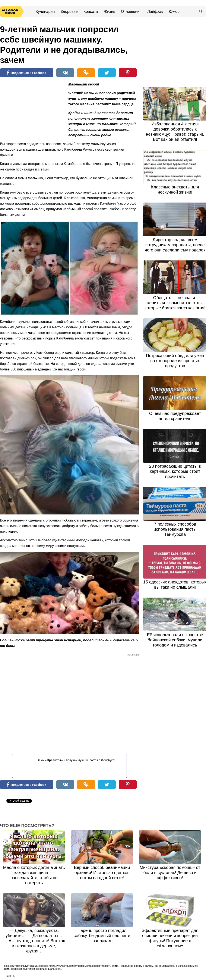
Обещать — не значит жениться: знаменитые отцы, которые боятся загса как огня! (175, 303)
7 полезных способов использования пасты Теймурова (175, 529)
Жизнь (109, 12)
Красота (91, 12)
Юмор (174, 12)
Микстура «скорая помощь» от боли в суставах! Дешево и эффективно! (170, 873)
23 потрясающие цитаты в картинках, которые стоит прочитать (175, 471)
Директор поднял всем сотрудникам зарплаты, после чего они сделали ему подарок (175, 245)
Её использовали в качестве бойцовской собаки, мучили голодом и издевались (175, 640)
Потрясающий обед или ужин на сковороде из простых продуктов (175, 361)
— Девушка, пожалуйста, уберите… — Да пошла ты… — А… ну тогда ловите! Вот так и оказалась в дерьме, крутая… (34, 941)
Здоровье (69, 12)
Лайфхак (155, 12)
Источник (133, 655)
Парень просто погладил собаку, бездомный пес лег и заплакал (102, 936)
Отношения (131, 12)
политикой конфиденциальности (42, 969)
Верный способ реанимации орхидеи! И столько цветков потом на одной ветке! (102, 873)
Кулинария (45, 12)
